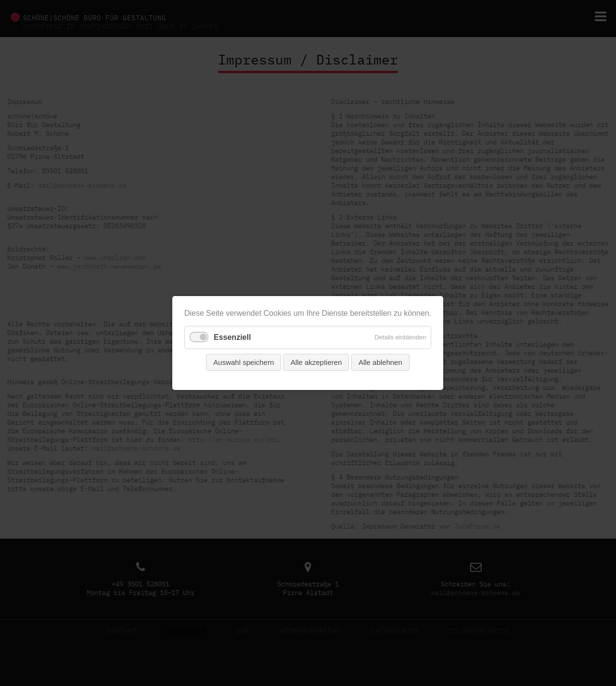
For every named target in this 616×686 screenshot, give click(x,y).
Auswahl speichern (244, 362)
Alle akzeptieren (316, 362)
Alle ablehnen (380, 362)
